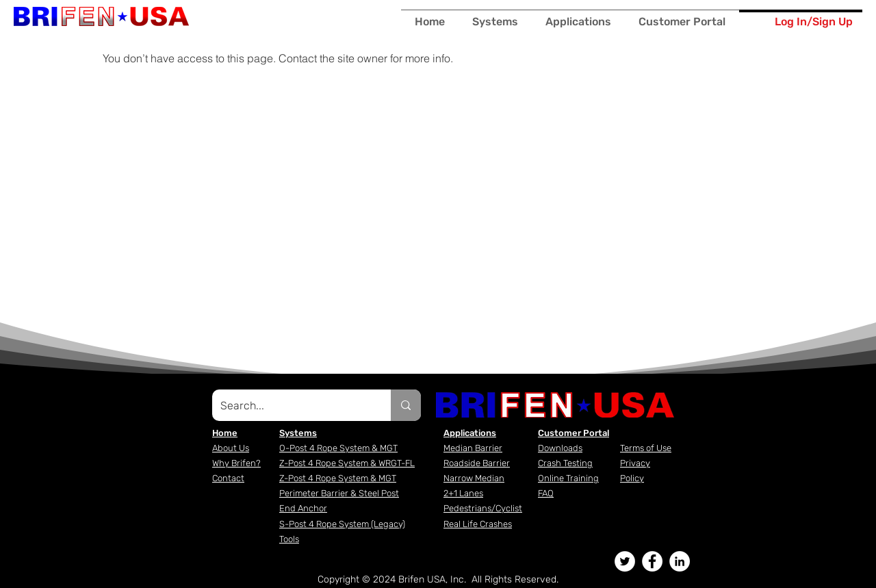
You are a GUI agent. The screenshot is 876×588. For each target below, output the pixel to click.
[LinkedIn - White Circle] (680, 561)
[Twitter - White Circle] (625, 561)
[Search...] (291, 405)
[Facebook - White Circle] (652, 561)
